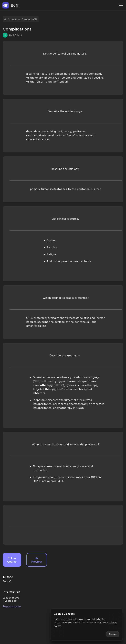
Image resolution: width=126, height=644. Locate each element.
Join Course (12, 560)
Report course (12, 606)
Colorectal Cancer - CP (21, 19)
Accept (113, 634)
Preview (37, 560)
